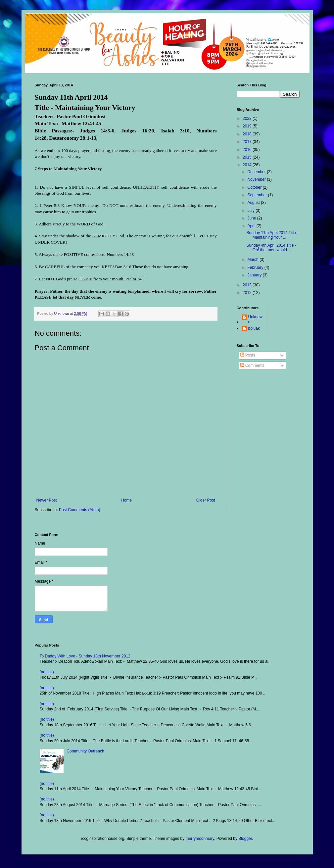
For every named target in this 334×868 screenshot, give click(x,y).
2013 (248, 285)
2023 (248, 119)
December (257, 172)
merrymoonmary (200, 839)
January (255, 275)
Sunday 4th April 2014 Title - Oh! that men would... (271, 248)
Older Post (206, 500)
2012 (248, 293)
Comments (252, 365)
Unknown (255, 319)
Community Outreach (85, 751)
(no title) (47, 672)
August (254, 203)
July (251, 211)
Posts (248, 355)
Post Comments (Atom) (80, 510)
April (252, 226)
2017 (248, 142)
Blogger (245, 839)
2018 (248, 134)
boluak (254, 328)
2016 (248, 150)
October (255, 187)
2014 (248, 165)
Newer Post (47, 500)
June (252, 218)
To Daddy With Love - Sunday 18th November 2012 (85, 656)
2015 (248, 157)
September (258, 195)
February (256, 267)
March (253, 260)
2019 (248, 126)
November (257, 179)
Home (126, 500)
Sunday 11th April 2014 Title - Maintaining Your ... (272, 235)
